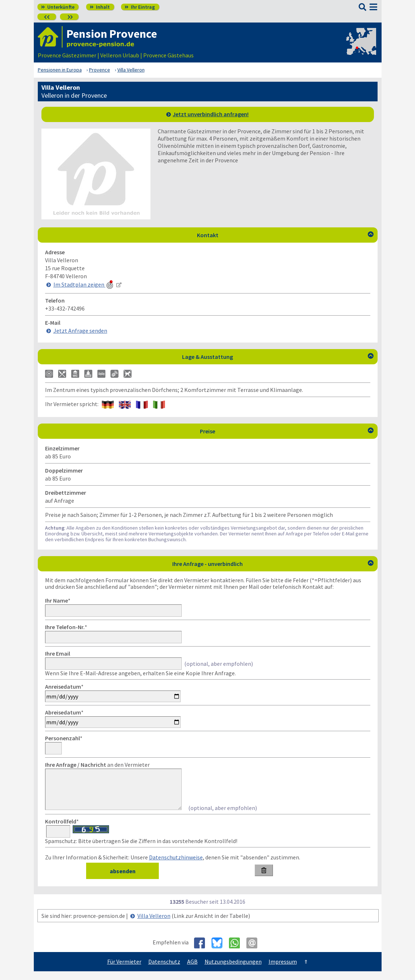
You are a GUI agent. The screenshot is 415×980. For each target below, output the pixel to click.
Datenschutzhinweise (176, 866)
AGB (192, 970)
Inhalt (100, 7)
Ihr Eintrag (140, 7)
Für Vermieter (124, 970)
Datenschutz (164, 970)
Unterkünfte (58, 7)
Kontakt (285, 235)
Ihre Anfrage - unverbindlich (273, 564)
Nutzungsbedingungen (233, 970)
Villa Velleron (154, 924)
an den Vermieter (97, 765)
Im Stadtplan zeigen (84, 284)
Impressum (283, 970)
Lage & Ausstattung (278, 357)
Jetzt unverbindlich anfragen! (211, 114)
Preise (287, 431)
